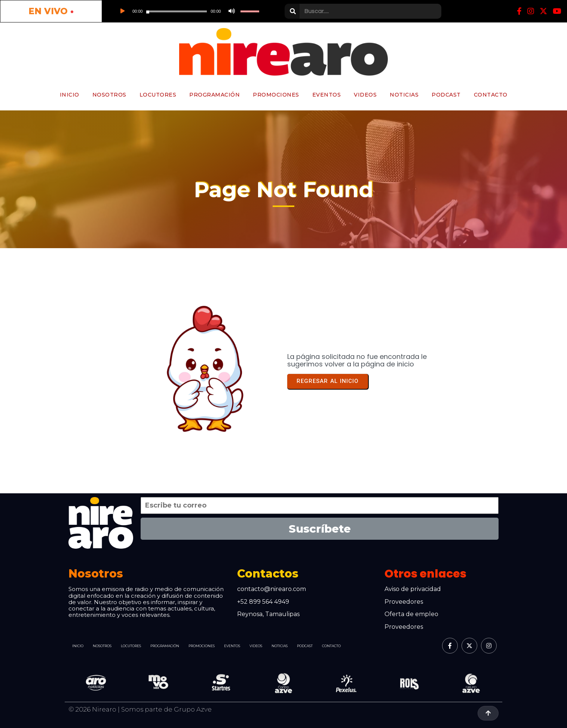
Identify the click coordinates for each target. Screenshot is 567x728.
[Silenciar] (231, 11)
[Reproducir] (122, 11)
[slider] (177, 11)
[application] (187, 11)
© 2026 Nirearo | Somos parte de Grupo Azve (140, 709)
